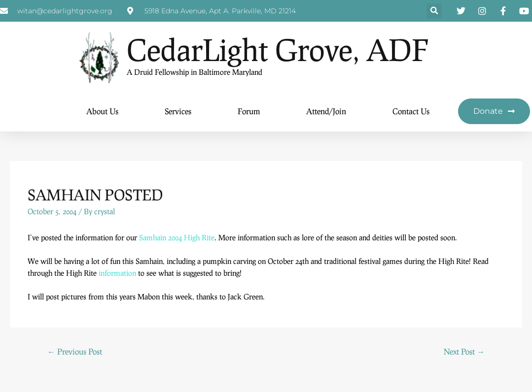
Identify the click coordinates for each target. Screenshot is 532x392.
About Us (102, 111)
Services (178, 111)
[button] (434, 11)
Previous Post (75, 351)
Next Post (464, 351)
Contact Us (411, 111)
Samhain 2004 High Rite (177, 237)
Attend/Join (326, 111)
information (117, 273)
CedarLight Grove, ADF (278, 49)
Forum (249, 111)
